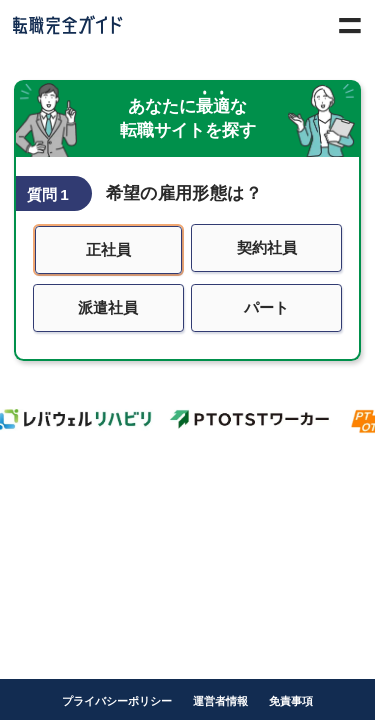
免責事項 (291, 701)
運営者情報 (220, 701)
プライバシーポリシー (117, 701)
